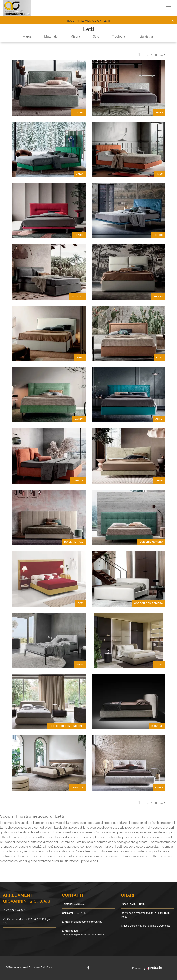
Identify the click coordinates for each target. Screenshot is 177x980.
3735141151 (81, 913)
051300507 (80, 904)
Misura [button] (75, 37)
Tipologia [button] (118, 37)
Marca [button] (27, 37)
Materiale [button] (51, 37)
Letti (107, 21)
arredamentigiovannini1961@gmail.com (84, 934)
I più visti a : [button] (146, 37)
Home (71, 21)
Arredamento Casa (89, 21)
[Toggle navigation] (169, 8)
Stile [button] (96, 37)
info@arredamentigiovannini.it (87, 922)
